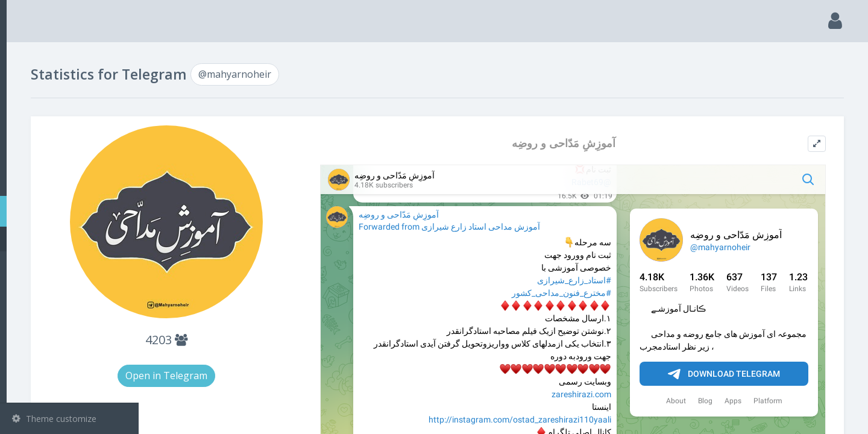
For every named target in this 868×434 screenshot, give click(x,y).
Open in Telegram (276, 376)
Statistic (73, 211)
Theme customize (54, 419)
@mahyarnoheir (61, 239)
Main (29, 58)
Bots (71, 180)
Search (31, 88)
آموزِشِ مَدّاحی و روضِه (608, 143)
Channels (71, 119)
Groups (71, 149)
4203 (276, 340)
